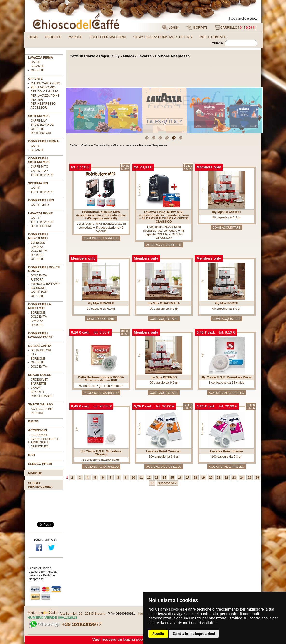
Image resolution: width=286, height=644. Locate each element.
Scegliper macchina (40, 485)
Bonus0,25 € (125, 332)
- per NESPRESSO (42, 104)
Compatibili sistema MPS (39, 160)
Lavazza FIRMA (41, 57)
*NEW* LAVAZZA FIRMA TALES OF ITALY (163, 37)
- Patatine (36, 413)
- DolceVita (38, 251)
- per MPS (36, 100)
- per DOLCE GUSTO (43, 92)
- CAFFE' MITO (38, 205)
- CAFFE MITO (38, 167)
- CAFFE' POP (38, 171)
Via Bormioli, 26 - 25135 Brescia (83, 614)
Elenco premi (40, 464)
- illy (32, 355)
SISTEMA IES (38, 183)
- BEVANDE (36, 150)
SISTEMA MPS (39, 116)
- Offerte (36, 129)
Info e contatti (213, 37)
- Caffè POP (38, 292)
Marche (76, 37)
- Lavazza (36, 247)
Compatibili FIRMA (44, 141)
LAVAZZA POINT (41, 213)
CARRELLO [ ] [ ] (236, 27)
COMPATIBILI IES (41, 200)
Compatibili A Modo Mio (40, 306)
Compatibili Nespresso (38, 236)
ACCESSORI (38, 430)
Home (33, 37)
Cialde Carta (40, 346)
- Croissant (38, 380)
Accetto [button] (158, 634)
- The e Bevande (41, 125)
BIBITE (33, 421)
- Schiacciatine (41, 409)
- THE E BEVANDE (41, 175)
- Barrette (37, 384)
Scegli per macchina (108, 37)
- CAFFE (34, 146)
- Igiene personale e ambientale (44, 441)
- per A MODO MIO (42, 87)
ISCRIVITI (196, 27)
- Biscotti (36, 392)
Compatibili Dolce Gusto (44, 269)
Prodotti (53, 37)
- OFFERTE (36, 70)
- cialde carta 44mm (44, 83)
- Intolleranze (40, 396)
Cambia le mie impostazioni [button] (194, 634)
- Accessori (38, 435)
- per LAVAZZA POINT (44, 96)
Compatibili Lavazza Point (41, 335)
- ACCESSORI (38, 108)
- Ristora (36, 255)
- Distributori (40, 133)
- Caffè (34, 62)
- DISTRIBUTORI (40, 350)
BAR (32, 455)
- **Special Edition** (44, 284)
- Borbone (37, 243)
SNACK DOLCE (40, 375)
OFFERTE (36, 79)
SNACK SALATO (41, 404)
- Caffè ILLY (38, 121)
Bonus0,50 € (188, 406)
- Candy (35, 388)
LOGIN (170, 27)
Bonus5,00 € (125, 167)
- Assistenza (38, 447)
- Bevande (36, 66)
